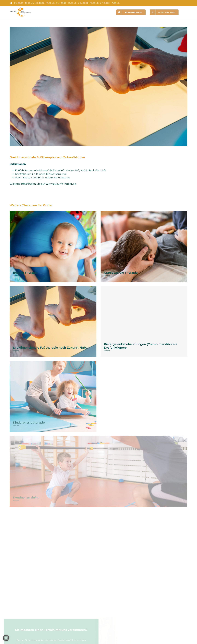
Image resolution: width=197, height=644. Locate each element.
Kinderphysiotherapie (29, 423)
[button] (6, 638)
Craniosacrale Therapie (121, 273)
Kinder (16, 276)
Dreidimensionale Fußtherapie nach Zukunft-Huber (51, 348)
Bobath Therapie (25, 273)
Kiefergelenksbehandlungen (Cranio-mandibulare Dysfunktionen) (141, 346)
